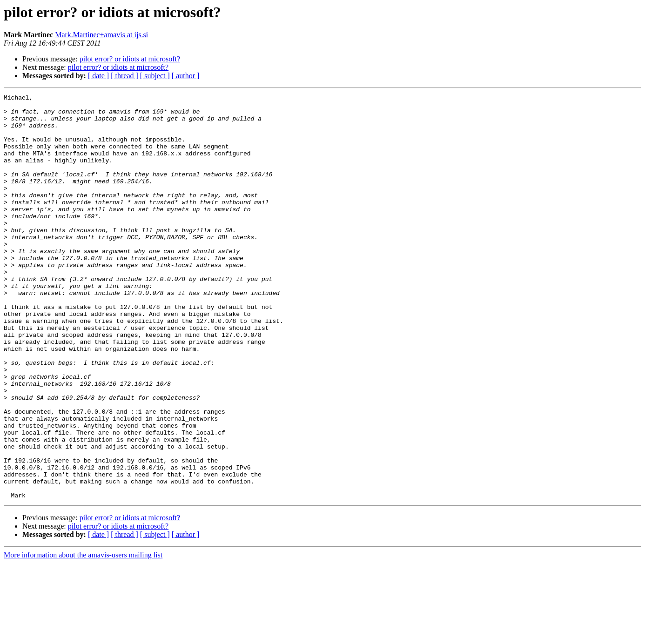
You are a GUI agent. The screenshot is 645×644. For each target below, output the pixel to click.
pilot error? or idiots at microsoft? (130, 59)
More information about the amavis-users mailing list (83, 636)
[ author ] (186, 76)
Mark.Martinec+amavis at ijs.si (101, 35)
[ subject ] (155, 76)
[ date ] (98, 76)
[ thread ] (124, 76)
